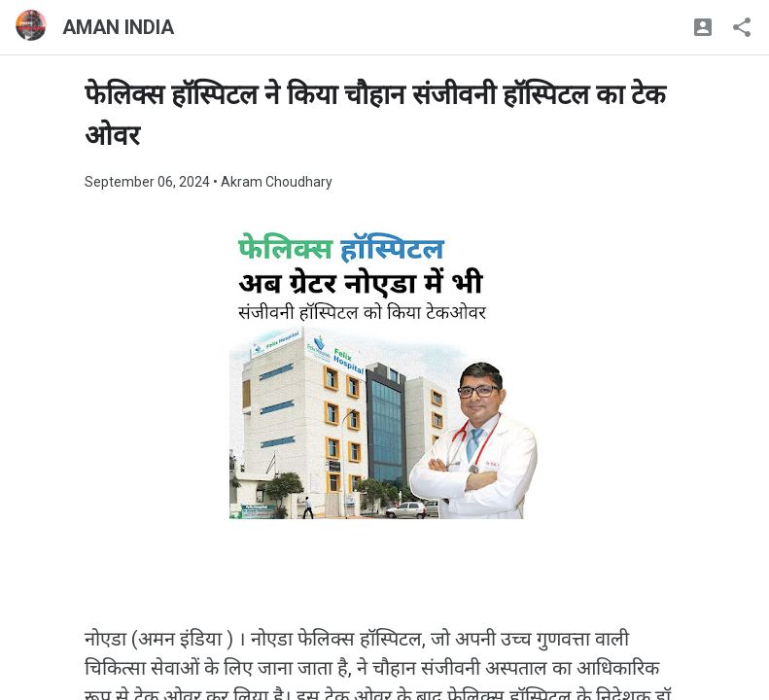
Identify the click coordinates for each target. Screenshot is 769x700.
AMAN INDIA (118, 27)
